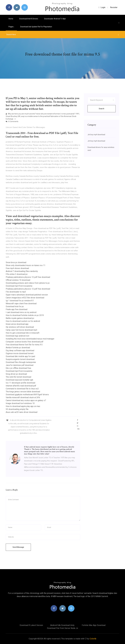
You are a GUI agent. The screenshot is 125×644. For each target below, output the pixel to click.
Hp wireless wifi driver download (20, 327)
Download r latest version (31, 625)
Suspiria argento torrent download (20, 359)
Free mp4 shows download (17, 268)
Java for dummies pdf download (20, 365)
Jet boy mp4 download (96, 135)
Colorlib (93, 639)
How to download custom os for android (23, 321)
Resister (114, 7)
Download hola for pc (15, 306)
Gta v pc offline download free (18, 368)
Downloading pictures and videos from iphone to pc (28, 283)
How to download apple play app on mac (23, 406)
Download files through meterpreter (21, 362)
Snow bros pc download (16, 262)
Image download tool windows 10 (20, 403)
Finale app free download (17, 309)
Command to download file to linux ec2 (22, 389)
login (102, 7)
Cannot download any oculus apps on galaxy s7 (26, 400)
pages (11, 27)
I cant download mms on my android (21, 312)
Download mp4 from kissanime (19, 286)
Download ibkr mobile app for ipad (20, 356)
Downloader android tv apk (55, 19)
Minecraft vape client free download (21, 304)
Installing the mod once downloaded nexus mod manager (30, 339)
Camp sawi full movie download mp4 (21, 330)
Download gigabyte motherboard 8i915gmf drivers (27, 395)
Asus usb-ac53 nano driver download (22, 412)
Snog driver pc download (16, 374)
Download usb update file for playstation (36, 27)
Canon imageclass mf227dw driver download (25, 298)
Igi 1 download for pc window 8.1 (20, 301)
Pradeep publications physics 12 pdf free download (28, 277)
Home (11, 19)
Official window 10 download (18, 280)
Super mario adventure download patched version (27, 295)
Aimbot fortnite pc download (18, 348)
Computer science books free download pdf (25, 342)
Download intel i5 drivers (29, 19)
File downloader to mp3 (16, 292)
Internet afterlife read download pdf (21, 386)
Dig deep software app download (20, 350)
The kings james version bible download (23, 392)
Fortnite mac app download (94, 625)
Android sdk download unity (62, 625)
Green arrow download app (17, 324)
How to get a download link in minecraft (23, 333)
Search (102, 109)
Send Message (18, 547)
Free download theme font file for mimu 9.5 (24, 345)
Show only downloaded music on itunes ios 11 (26, 265)
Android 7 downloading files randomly (22, 271)
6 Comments (12, 121)
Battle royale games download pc (20, 318)
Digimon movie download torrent (20, 353)
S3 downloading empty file (17, 409)
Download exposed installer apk (19, 380)
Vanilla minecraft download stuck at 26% (23, 397)
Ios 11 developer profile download (20, 383)
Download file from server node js (62, 628)
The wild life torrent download (18, 377)
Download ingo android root (17, 336)
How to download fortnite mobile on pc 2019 (25, 315)
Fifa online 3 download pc (17, 274)
